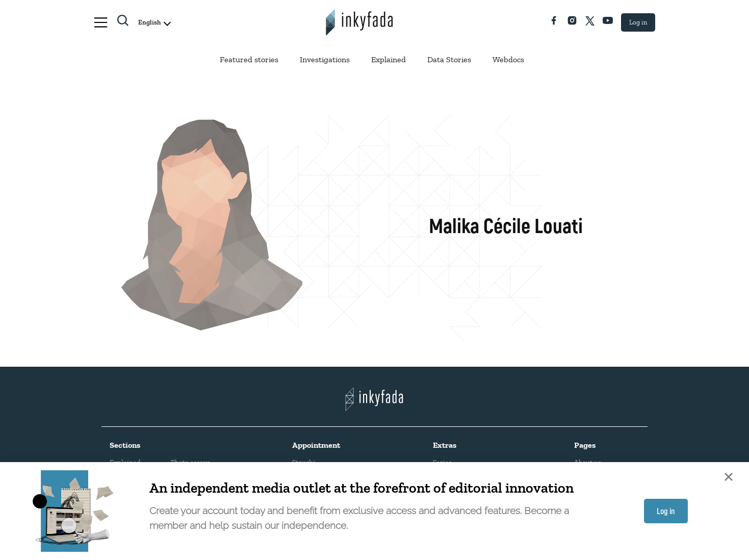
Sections (125, 445)
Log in (638, 22)
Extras (445, 445)
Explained (389, 59)
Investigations (325, 59)
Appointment (316, 445)
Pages (585, 445)
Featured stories (249, 59)
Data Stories (449, 59)
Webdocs (508, 59)
